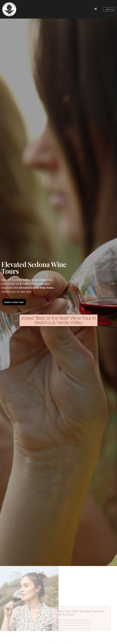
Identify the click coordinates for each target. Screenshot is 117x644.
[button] (96, 9)
